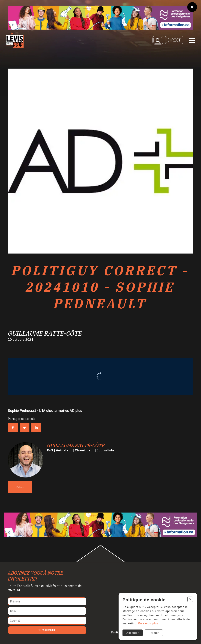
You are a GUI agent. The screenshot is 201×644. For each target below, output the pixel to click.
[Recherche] (158, 40)
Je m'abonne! (47, 630)
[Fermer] (192, 7)
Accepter (133, 633)
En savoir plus (148, 623)
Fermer (154, 633)
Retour (20, 487)
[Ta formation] (100, 18)
